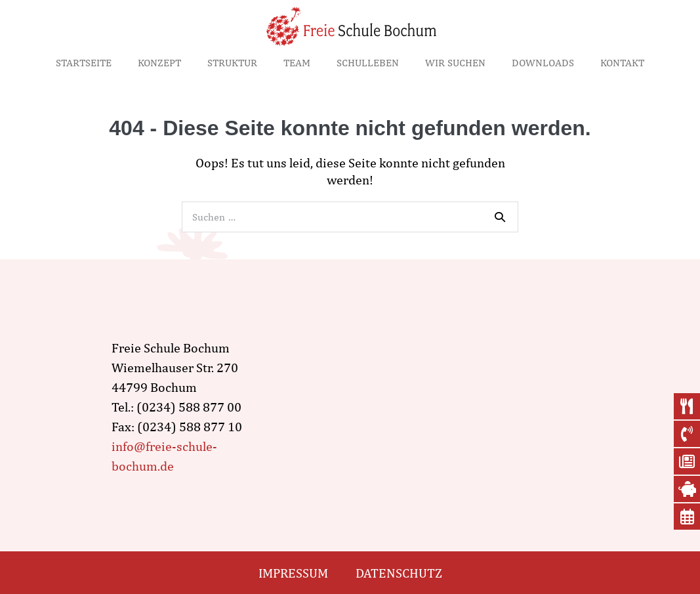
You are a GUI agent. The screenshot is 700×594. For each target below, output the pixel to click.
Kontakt (622, 63)
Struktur (232, 63)
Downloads (543, 63)
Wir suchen (455, 63)
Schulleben (368, 63)
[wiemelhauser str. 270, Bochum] (441, 407)
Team (297, 63)
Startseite (84, 63)
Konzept (159, 63)
